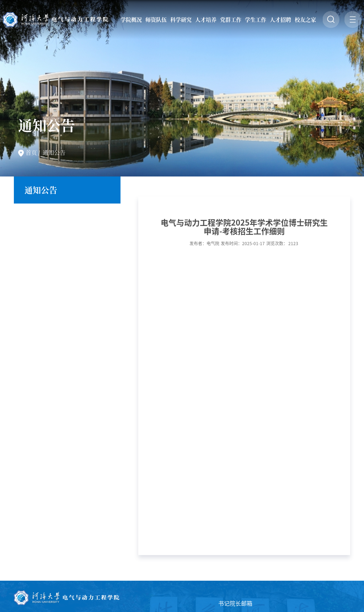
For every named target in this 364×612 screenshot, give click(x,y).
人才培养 (206, 19)
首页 (31, 152)
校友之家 (305, 19)
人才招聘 (280, 19)
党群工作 (231, 19)
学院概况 (131, 19)
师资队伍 (156, 19)
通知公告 (54, 152)
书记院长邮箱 (235, 603)
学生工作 (256, 19)
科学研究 (181, 19)
